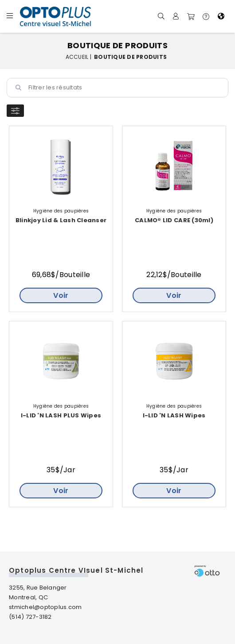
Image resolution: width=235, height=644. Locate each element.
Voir (61, 295)
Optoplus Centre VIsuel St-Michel (76, 570)
